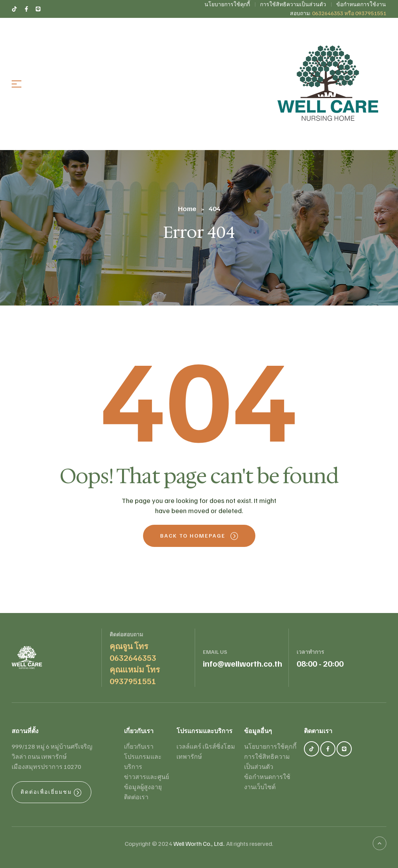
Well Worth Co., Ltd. (199, 844)
